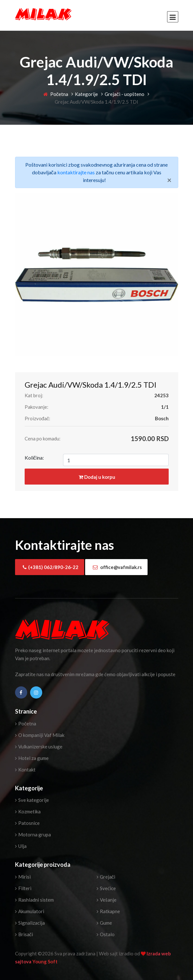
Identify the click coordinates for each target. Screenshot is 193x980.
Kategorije (86, 94)
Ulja (21, 846)
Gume (104, 923)
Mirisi (23, 877)
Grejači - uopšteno (125, 94)
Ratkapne (108, 911)
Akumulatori (30, 911)
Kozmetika (28, 811)
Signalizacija (30, 923)
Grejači (106, 877)
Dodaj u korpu (97, 477)
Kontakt (25, 770)
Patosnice (27, 823)
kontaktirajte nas (76, 172)
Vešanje (107, 900)
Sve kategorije (32, 800)
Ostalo (106, 934)
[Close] (169, 180)
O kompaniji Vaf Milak (40, 735)
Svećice (106, 888)
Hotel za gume (32, 758)
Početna (56, 94)
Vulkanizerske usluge (39, 747)
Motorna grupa (33, 834)
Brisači (24, 934)
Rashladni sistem (34, 900)
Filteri (23, 888)
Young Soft (45, 961)
